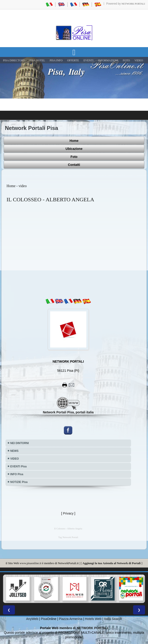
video (23, 186)
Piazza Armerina (71, 619)
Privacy (68, 513)
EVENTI (88, 60)
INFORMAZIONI (108, 60)
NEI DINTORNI (20, 443)
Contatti (74, 165)
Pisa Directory (14, 60)
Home (74, 141)
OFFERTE (73, 60)
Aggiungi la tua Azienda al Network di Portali (112, 563)
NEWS (14, 451)
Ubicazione (74, 149)
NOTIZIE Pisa (19, 482)
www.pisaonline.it (30, 563)
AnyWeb (32, 619)
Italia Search (113, 619)
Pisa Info (56, 60)
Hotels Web (93, 619)
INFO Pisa (17, 474)
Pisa (44, 619)
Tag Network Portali (68, 537)
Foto (74, 157)
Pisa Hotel (37, 60)
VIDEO (139, 60)
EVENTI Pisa (18, 466)
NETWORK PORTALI (92, 628)
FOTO (126, 60)
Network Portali (133, 4)
